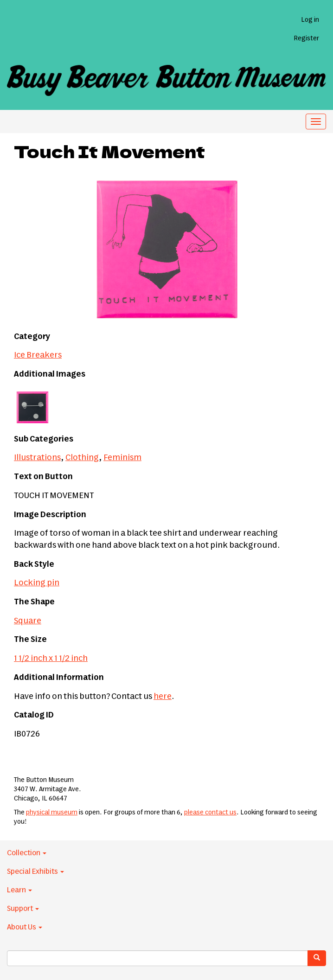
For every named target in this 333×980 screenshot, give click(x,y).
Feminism (122, 458)
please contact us (210, 813)
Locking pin (37, 583)
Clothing (82, 458)
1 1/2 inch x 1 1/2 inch (51, 659)
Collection (27, 853)
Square (28, 621)
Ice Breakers (38, 355)
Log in (310, 20)
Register (306, 38)
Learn (19, 890)
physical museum (52, 813)
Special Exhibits (35, 871)
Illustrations (37, 458)
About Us (25, 927)
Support (23, 909)
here (163, 697)
